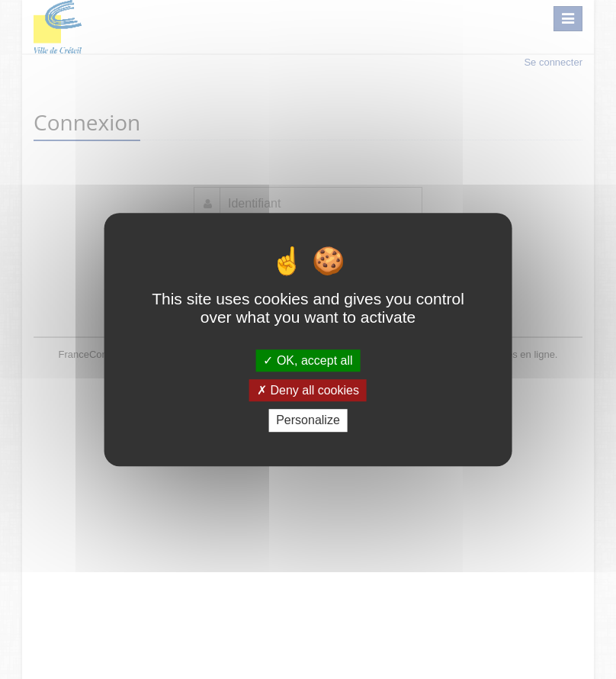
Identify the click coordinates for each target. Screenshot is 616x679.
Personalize (308, 421)
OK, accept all (308, 360)
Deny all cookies (308, 390)
